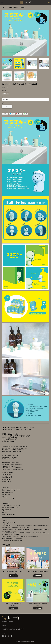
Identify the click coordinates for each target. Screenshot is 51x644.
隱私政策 (23, 641)
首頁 (3, 8)
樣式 (3, 97)
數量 (3, 103)
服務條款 (18, 641)
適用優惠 (4, 91)
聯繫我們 (33, 641)
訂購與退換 (28, 641)
